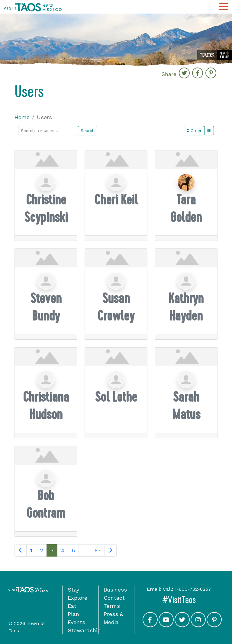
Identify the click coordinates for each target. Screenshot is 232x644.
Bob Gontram (46, 504)
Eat (72, 606)
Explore (77, 598)
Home (22, 117)
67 (98, 550)
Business (115, 590)
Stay (73, 590)
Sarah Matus (186, 406)
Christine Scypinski (46, 208)
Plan (73, 614)
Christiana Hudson (46, 406)
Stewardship (84, 630)
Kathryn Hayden (186, 307)
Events (76, 622)
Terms (112, 606)
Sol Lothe (116, 397)
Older (194, 131)
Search (88, 131)
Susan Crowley (116, 307)
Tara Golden (186, 208)
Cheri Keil (116, 200)
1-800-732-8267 (193, 589)
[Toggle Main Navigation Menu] (224, 7)
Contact (114, 598)
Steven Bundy (46, 307)
